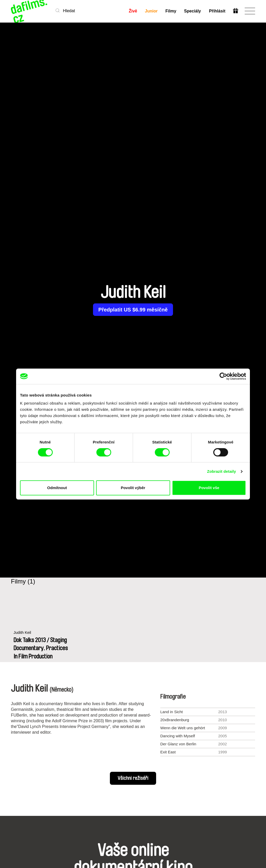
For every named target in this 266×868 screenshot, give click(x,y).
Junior (151, 11)
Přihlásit (217, 11)
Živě (133, 11)
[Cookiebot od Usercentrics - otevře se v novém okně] (223, 376)
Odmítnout (57, 488)
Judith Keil (22, 633)
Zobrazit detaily (222, 471)
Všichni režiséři (133, 778)
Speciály (193, 11)
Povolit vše (209, 488)
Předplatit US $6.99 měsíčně (133, 310)
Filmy (171, 11)
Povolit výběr (133, 488)
